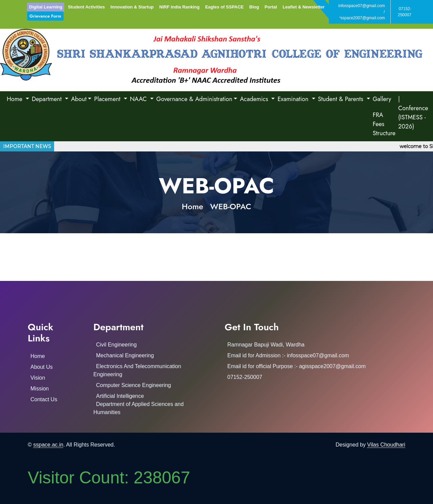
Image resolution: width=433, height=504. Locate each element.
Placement (108, 99)
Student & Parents (341, 99)
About (79, 99)
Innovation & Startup (132, 7)
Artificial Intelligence (120, 396)
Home (15, 99)
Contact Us (44, 399)
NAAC (139, 99)
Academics (255, 99)
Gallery (382, 99)
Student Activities (86, 7)
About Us (42, 367)
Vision (38, 378)
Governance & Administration (194, 99)
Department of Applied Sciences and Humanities (139, 408)
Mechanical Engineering (125, 355)
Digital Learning (46, 7)
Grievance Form (45, 16)
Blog (254, 7)
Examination (294, 99)
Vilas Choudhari (386, 445)
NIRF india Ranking (179, 7)
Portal (271, 7)
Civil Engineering (116, 345)
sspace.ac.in (48, 445)
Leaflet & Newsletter (303, 7)
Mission (40, 389)
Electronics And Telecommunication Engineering (137, 370)
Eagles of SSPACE (224, 7)
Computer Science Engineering (133, 385)
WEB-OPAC (231, 206)
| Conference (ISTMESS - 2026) (413, 113)
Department (48, 99)
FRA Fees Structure (384, 124)
